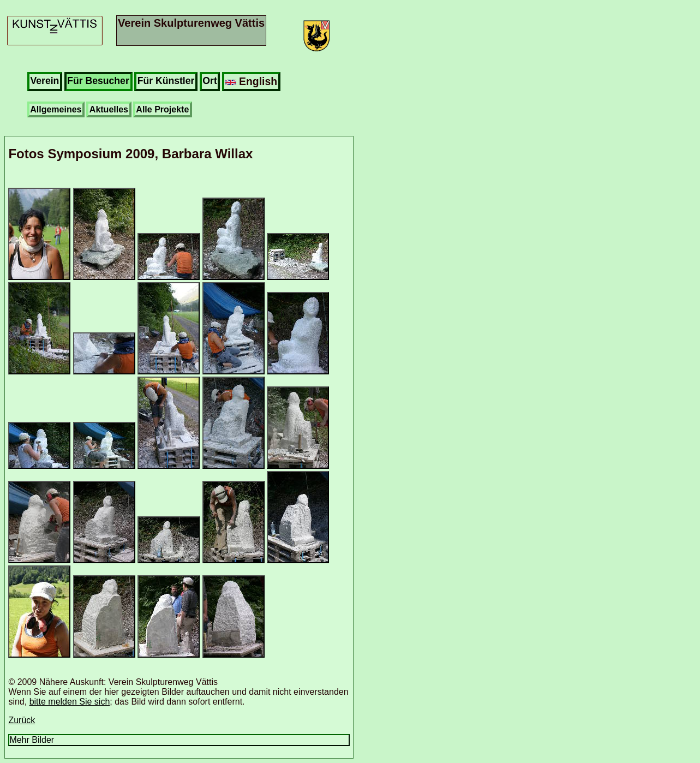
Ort (210, 81)
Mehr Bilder (32, 740)
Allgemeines (56, 109)
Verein (45, 81)
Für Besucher (98, 81)
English (251, 81)
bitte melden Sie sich (70, 702)
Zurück (22, 720)
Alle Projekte (162, 109)
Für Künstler (166, 81)
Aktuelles (109, 109)
